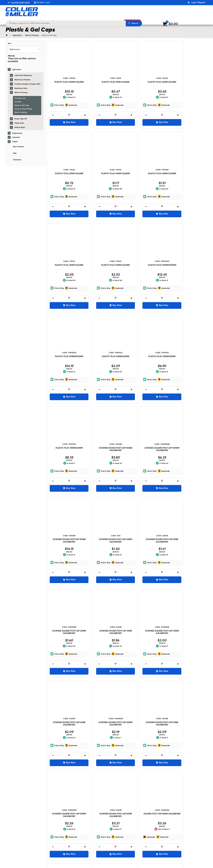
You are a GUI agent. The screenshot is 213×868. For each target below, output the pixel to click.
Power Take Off (20, 119)
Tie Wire (18, 102)
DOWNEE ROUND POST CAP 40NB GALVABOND (106, 540)
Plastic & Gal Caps (22, 105)
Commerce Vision (38, 858)
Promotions (134, 22)
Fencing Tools (20, 98)
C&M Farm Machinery (23, 76)
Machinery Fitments (22, 80)
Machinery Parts (21, 88)
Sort (9, 44)
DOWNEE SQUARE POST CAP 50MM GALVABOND (66, 632)
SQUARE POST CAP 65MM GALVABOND (147, 632)
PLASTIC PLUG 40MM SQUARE (147, 173)
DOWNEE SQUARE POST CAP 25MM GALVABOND (147, 449)
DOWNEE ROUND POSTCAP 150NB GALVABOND (187, 358)
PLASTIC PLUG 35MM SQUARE (106, 173)
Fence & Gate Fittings (23, 109)
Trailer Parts (19, 123)
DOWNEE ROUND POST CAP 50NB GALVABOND (187, 540)
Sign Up (180, 798)
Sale (15, 153)
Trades (15, 142)
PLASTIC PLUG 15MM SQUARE (106, 82)
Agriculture (17, 70)
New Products (18, 147)
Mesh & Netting (21, 112)
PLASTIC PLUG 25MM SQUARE (187, 82)
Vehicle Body (20, 128)
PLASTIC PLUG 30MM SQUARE (66, 173)
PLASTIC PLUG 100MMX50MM (66, 265)
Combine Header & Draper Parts (27, 84)
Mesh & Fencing (21, 93)
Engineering (17, 133)
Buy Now (68, 122)
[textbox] (102, 12)
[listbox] (24, 50)
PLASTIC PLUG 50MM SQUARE (187, 173)
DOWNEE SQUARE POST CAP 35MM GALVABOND (66, 540)
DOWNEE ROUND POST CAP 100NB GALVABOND (106, 358)
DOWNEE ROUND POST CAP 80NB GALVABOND (66, 723)
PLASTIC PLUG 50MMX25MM (147, 265)
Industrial (16, 137)
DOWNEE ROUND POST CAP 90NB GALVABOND (106, 723)
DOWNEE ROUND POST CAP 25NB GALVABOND (106, 449)
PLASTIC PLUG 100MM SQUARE (66, 82)
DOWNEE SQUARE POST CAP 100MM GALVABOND (147, 358)
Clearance (17, 160)
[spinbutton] (66, 115)
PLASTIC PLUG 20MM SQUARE (147, 82)
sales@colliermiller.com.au (168, 820)
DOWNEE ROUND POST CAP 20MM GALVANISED (66, 449)
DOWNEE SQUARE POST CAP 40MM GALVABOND (147, 540)
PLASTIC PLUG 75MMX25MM (187, 265)
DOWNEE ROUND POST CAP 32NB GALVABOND (187, 449)
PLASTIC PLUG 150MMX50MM (106, 265)
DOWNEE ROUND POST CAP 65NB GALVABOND (106, 632)
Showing (27, 778)
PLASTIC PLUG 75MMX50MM (66, 356)
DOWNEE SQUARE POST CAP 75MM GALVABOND (187, 632)
